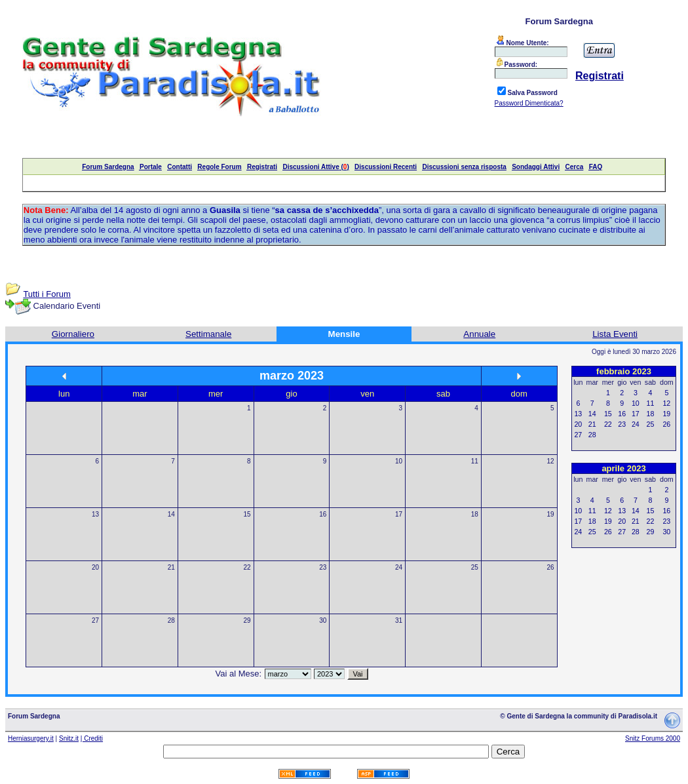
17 (399, 514)
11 (475, 461)
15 (247, 514)
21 (171, 567)
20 (95, 567)
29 (247, 620)
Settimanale (208, 334)
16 (323, 514)
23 (323, 567)
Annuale (479, 334)
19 (551, 514)
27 (95, 620)
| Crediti (92, 738)
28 (171, 620)
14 (171, 514)
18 (475, 514)
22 (247, 567)
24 (399, 567)
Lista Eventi (615, 334)
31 (399, 620)
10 (399, 461)
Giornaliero (73, 334)
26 (551, 567)
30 (323, 620)
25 (475, 567)
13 (95, 514)
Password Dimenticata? (529, 103)
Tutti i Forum (47, 294)
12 (551, 461)
